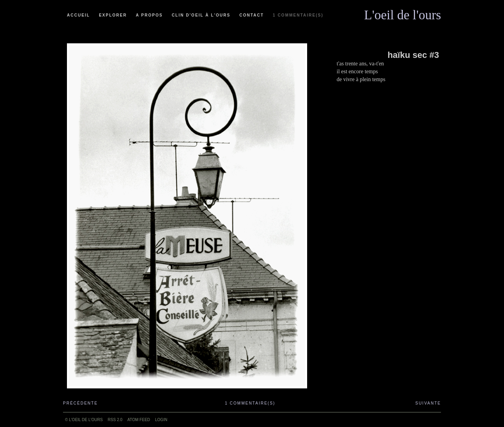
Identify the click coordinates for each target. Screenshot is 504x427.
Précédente (80, 403)
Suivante (428, 403)
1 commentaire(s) (298, 15)
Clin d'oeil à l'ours (201, 15)
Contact (252, 15)
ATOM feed (139, 420)
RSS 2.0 (115, 420)
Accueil (78, 15)
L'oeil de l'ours (403, 13)
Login (161, 420)
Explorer (113, 15)
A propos (149, 15)
